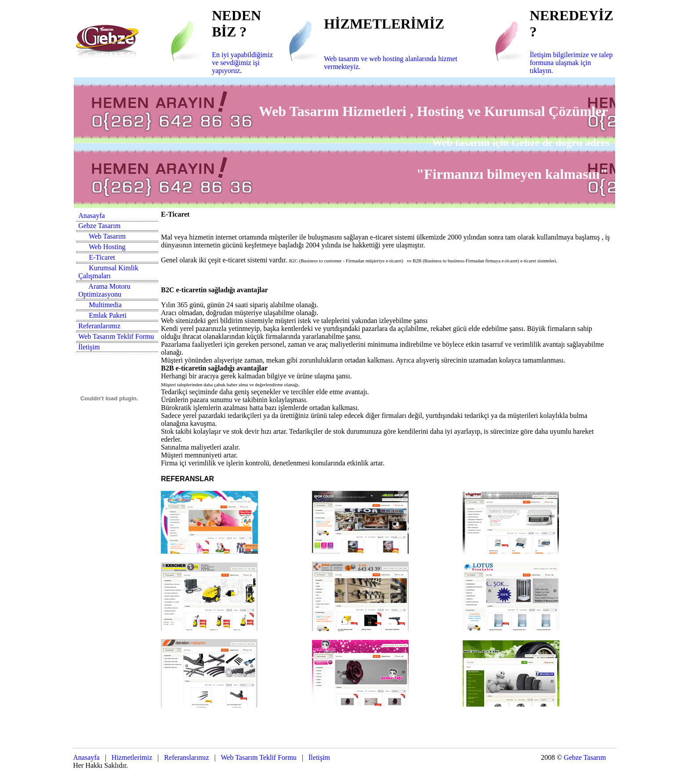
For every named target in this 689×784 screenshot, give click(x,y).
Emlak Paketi (108, 315)
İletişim (89, 347)
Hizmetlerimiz (131, 757)
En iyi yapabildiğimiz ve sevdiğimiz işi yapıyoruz (242, 63)
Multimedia (105, 305)
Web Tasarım (107, 236)
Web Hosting (107, 247)
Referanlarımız (99, 326)
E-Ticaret (102, 257)
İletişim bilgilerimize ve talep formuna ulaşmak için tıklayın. (571, 63)
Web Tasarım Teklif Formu (116, 336)
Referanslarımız (186, 757)
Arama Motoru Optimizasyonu (104, 290)
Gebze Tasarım (99, 226)
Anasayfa (91, 216)
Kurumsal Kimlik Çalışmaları (108, 272)
